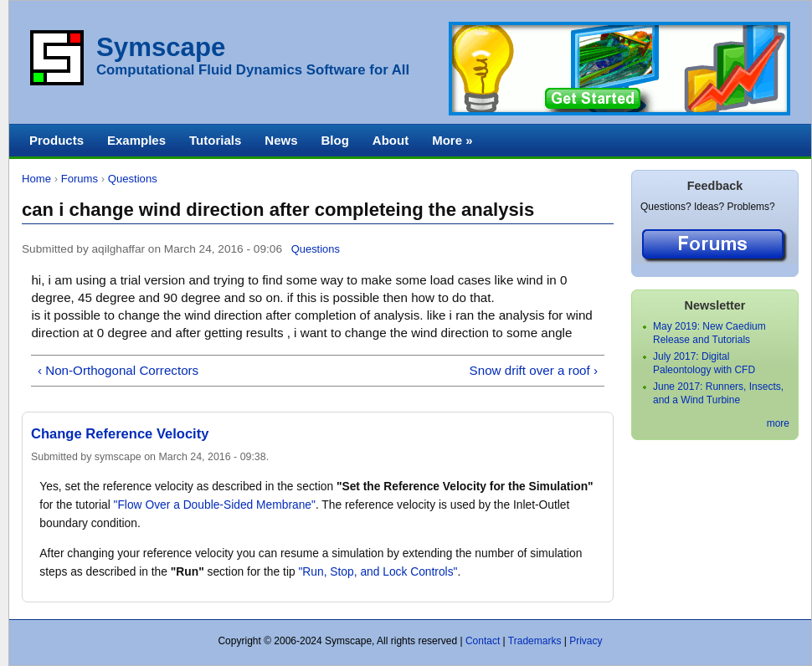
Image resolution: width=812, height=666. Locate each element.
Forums (80, 179)
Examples (136, 140)
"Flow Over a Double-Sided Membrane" (215, 505)
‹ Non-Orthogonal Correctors (118, 370)
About (391, 140)
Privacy (586, 641)
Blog (334, 140)
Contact (483, 641)
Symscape (161, 47)
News (281, 140)
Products (57, 140)
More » (452, 140)
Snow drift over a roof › (534, 370)
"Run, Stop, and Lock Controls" (378, 572)
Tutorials (215, 140)
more (778, 423)
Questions (133, 179)
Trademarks (535, 641)
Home (36, 179)
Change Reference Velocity (120, 434)
